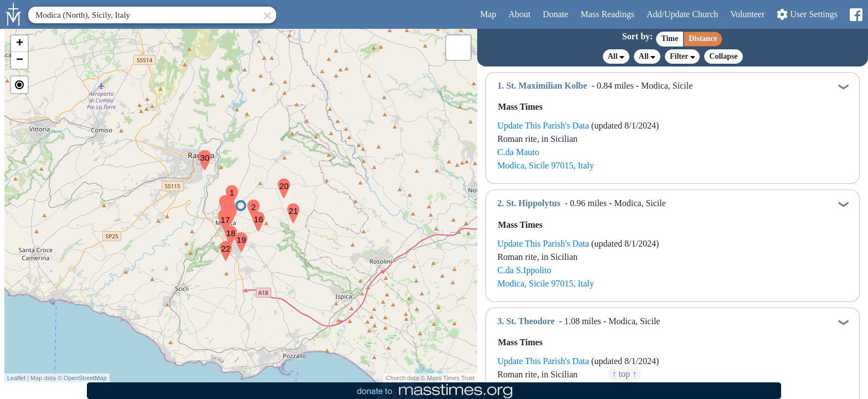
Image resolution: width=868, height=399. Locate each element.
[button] (228, 188)
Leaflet (16, 378)
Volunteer (747, 14)
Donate (555, 14)
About (519, 14)
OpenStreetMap (85, 378)
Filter (682, 56)
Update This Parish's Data (543, 126)
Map (488, 14)
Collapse (723, 56)
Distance (703, 39)
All (616, 57)
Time (670, 39)
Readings (608, 14)
